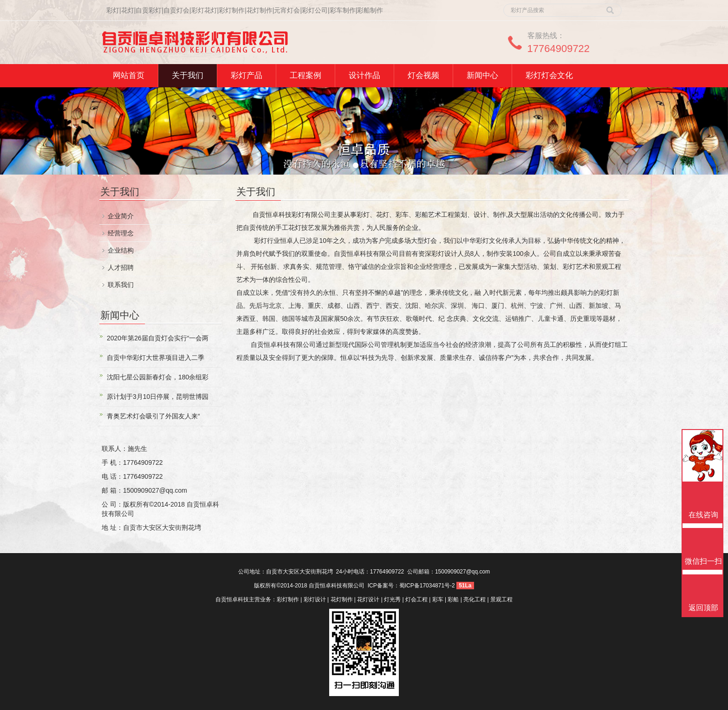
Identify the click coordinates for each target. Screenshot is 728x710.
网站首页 (129, 75)
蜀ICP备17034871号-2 (427, 586)
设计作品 (364, 75)
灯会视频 (423, 75)
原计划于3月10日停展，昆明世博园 (158, 397)
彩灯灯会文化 (549, 75)
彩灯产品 (247, 75)
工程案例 (305, 75)
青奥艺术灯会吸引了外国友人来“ (153, 416)
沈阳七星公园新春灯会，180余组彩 (158, 377)
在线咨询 (703, 515)
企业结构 (121, 250)
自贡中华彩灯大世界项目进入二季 (156, 358)
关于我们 (188, 75)
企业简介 (121, 216)
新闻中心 (482, 75)
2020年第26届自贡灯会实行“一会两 (158, 338)
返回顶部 (703, 608)
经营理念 (121, 233)
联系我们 (121, 285)
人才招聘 (121, 267)
